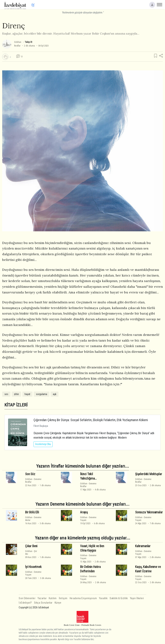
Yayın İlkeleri (137, 598)
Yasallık (103, 598)
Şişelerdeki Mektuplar (148, 474)
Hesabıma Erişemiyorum (83, 598)
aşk (55, 394)
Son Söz (30, 474)
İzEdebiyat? (25, 603)
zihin (16, 394)
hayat (27, 394)
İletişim (63, 598)
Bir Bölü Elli (32, 512)
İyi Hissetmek (33, 567)
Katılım (53, 598)
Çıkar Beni (31, 546)
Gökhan (18, 42)
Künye (58, 603)
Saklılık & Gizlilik (119, 598)
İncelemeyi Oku (43, 444)
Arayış (84, 512)
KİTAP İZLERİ (16, 405)
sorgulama (42, 394)
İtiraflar (17, 46)
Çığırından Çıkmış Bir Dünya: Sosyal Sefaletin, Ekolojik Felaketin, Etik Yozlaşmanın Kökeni (91, 420)
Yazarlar (42, 598)
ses (6, 394)
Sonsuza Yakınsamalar (149, 512)
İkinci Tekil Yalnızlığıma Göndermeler (88, 478)
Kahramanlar (143, 546)
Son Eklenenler (27, 598)
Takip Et (28, 42)
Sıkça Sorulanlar (43, 603)
